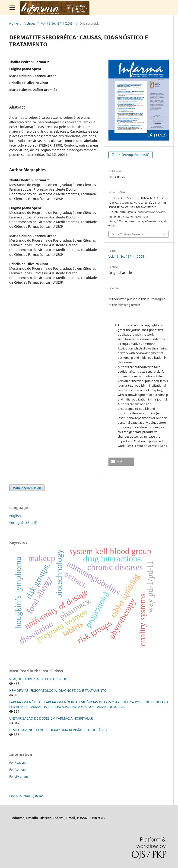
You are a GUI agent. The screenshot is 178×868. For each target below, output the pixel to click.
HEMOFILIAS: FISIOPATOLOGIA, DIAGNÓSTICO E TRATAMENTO (58, 690)
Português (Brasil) (23, 523)
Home (14, 23)
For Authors (17, 769)
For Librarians (19, 776)
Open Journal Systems (26, 796)
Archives (29, 23)
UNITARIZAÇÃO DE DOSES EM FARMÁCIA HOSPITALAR (51, 718)
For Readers (17, 762)
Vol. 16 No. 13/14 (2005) (57, 23)
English (15, 516)
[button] (121, 462)
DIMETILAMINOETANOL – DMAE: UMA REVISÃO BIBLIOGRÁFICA (58, 730)
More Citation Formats (127, 234)
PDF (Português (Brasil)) (132, 155)
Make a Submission (27, 488)
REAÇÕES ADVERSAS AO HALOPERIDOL (39, 679)
